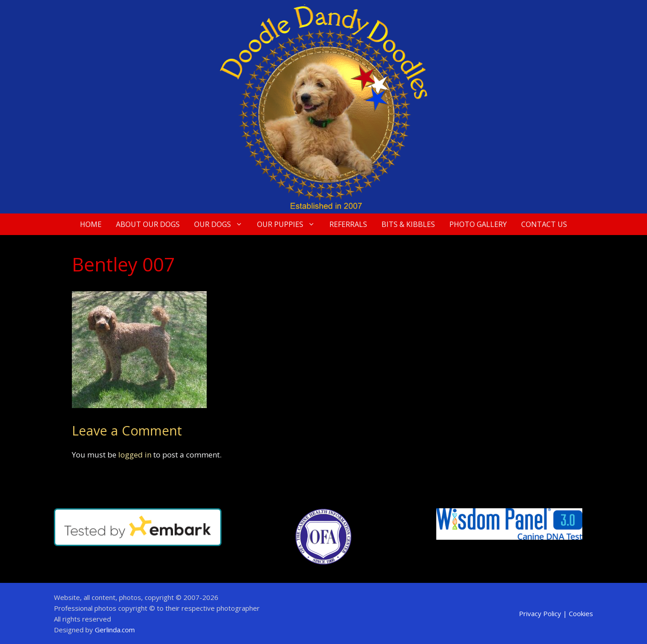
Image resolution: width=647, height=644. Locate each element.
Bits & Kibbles (408, 224)
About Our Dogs (148, 224)
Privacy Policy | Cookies (556, 613)
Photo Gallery (478, 224)
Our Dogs (222, 224)
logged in (135, 455)
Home (91, 224)
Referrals (348, 224)
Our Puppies (290, 224)
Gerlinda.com (115, 630)
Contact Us (544, 224)
